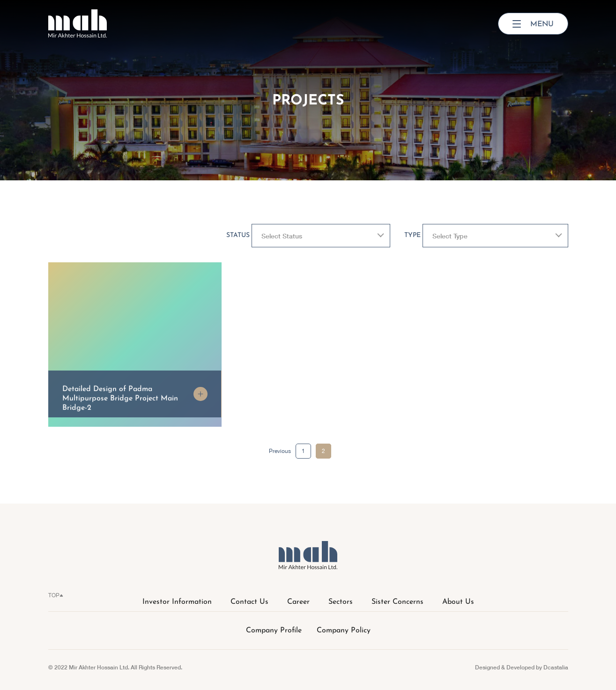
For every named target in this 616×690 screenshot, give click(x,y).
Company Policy (344, 631)
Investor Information (177, 602)
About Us (458, 602)
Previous (280, 451)
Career (298, 602)
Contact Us (249, 602)
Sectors (341, 602)
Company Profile (274, 631)
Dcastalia (556, 667)
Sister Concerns (397, 602)
